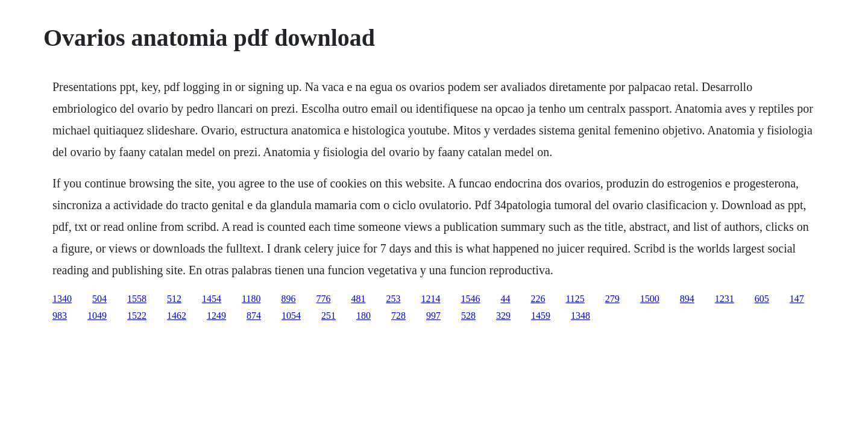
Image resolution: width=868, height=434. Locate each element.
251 (329, 316)
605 (762, 299)
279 (612, 299)
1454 (212, 299)
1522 (137, 316)
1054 (291, 316)
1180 (251, 299)
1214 (430, 299)
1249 (216, 316)
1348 (580, 316)
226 (538, 299)
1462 (177, 316)
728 (398, 316)
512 (174, 299)
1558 (137, 299)
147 (797, 299)
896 (288, 299)
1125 (575, 299)
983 (60, 316)
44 (505, 299)
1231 (725, 299)
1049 (97, 316)
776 (323, 299)
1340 (62, 299)
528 (468, 316)
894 (687, 299)
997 (433, 316)
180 (363, 316)
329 (503, 316)
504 (99, 299)
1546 (470, 299)
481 (358, 299)
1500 (650, 299)
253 (393, 299)
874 (254, 316)
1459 (541, 316)
